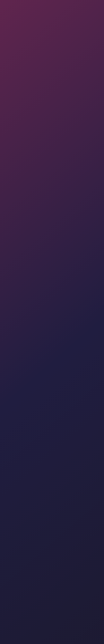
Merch (71, 591)
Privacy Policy (41, 583)
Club (83, 3)
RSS (3, 586)
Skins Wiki (39, 591)
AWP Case (30, 636)
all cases (38, 486)
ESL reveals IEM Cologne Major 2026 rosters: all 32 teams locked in (82, 340)
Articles (72, 568)
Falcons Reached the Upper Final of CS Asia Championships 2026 (15, 151)
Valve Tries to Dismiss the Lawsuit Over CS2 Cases (15, 83)
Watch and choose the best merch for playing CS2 (15, 529)
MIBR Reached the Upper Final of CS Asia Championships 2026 (15, 220)
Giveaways (73, 571)
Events (38, 575)
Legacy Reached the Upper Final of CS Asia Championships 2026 (15, 117)
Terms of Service (75, 583)
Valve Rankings (76, 575)
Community (47, 14)
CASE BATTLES (11, 244)
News (37, 3)
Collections (7, 571)
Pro (3, 594)
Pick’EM (5, 568)
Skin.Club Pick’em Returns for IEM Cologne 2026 (12, 340)
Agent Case (56, 636)
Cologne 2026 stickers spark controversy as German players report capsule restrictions (49, 340)
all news (22, 51)
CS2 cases (9, 236)
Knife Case (6, 636)
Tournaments (8, 575)
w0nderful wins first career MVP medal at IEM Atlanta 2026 (70, 129)
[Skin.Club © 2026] (16, 600)
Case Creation (8, 578)
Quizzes (38, 571)
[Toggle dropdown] (50, 3)
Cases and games (8, 591)
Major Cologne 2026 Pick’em (17, 271)
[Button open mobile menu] (100, 3)
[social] (53, 602)
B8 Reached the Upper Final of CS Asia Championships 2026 (15, 186)
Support (5, 583)
